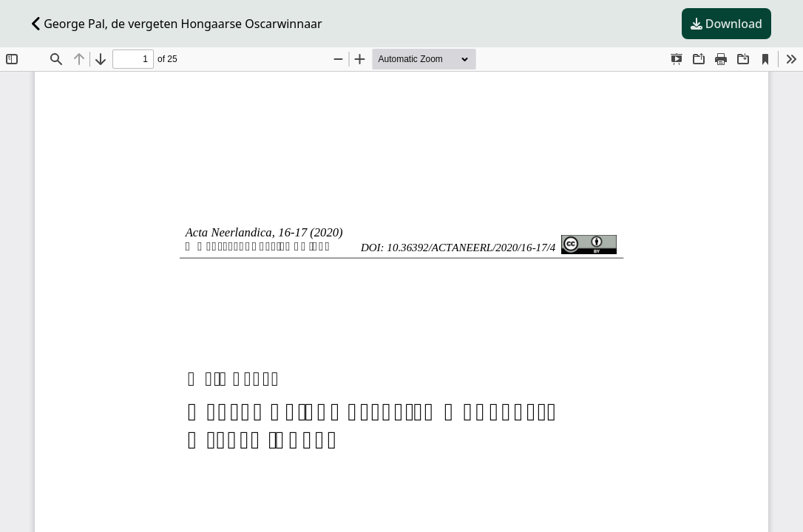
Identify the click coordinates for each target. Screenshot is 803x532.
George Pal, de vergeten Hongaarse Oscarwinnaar (177, 24)
